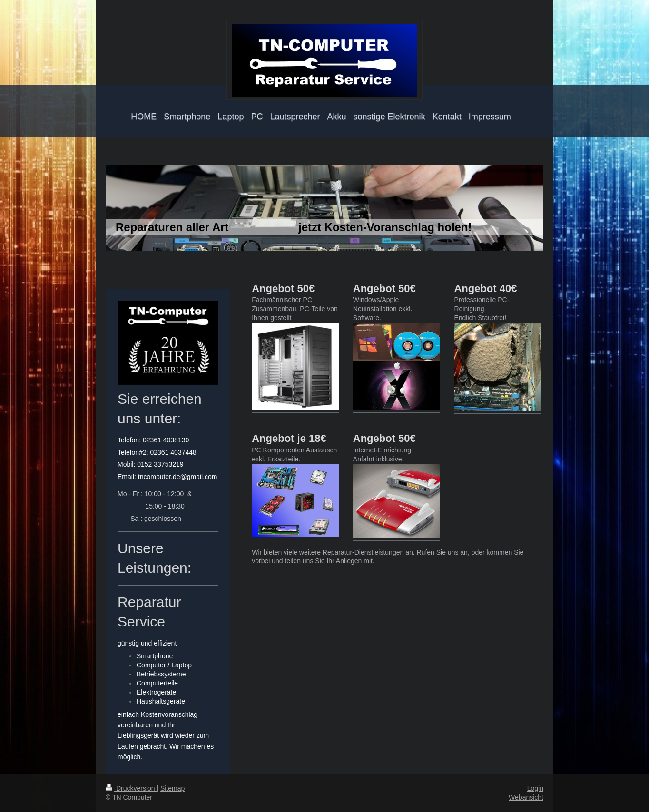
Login (535, 788)
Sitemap (172, 788)
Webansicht (526, 797)
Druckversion (131, 788)
